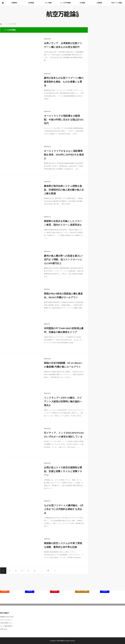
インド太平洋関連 (65, 3)
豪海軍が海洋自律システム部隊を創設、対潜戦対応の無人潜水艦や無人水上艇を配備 (64, 190)
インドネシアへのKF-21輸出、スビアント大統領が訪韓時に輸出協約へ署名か (63, 401)
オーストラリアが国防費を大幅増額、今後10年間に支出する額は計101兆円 (64, 120)
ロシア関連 (48, 3)
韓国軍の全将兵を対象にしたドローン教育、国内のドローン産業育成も (63, 223)
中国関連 (99, 3)
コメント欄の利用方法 (6, 626)
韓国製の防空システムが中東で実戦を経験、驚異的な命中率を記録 (63, 545)
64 (48, 571)
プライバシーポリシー (6, 620)
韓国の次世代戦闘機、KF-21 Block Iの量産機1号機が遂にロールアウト (63, 365)
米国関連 (14, 3)
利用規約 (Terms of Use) (7, 617)
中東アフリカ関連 (116, 3)
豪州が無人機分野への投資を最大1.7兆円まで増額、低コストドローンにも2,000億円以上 (63, 260)
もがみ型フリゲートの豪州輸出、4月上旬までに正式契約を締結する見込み (64, 509)
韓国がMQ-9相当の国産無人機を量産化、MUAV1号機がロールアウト (63, 295)
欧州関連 (31, 3)
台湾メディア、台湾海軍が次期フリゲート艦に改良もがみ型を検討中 (63, 45)
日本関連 (82, 3)
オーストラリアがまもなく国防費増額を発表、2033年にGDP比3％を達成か (64, 155)
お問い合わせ (4, 629)
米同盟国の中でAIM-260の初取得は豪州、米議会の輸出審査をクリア (64, 330)
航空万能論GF (61, 641)
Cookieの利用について (6, 623)
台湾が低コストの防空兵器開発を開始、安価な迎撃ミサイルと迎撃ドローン (63, 471)
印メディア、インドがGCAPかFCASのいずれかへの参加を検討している (64, 435)
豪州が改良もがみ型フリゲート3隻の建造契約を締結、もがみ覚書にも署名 (64, 82)
